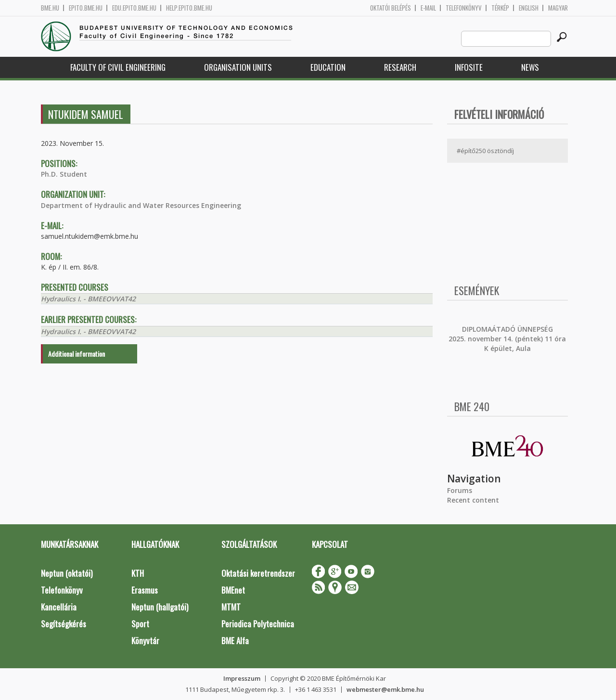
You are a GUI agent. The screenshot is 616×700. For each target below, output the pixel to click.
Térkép (500, 8)
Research (400, 67)
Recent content (473, 500)
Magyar (558, 8)
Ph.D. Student (64, 174)
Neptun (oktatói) (67, 573)
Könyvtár (145, 641)
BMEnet (233, 590)
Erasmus (145, 590)
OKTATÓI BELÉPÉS (391, 8)
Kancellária (59, 607)
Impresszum (242, 678)
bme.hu (50, 8)
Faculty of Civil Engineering (118, 67)
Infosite (469, 67)
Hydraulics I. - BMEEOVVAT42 (88, 299)
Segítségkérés (64, 624)
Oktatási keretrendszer (258, 573)
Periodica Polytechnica (258, 624)
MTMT (231, 607)
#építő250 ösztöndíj (485, 151)
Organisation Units (238, 67)
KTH (138, 573)
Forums (460, 490)
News (530, 67)
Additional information (77, 354)
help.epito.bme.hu (189, 8)
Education (328, 67)
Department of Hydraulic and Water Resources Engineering (141, 205)
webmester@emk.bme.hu (385, 689)
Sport (140, 624)
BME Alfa (235, 641)
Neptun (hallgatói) (160, 607)
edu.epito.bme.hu (134, 8)
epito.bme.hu (86, 8)
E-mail (428, 8)
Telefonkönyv (464, 8)
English (529, 8)
